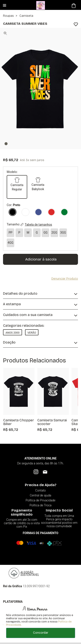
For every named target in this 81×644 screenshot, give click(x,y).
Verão (32, 333)
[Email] (45, 472)
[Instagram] (36, 472)
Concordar (41, 633)
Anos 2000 (12, 333)
